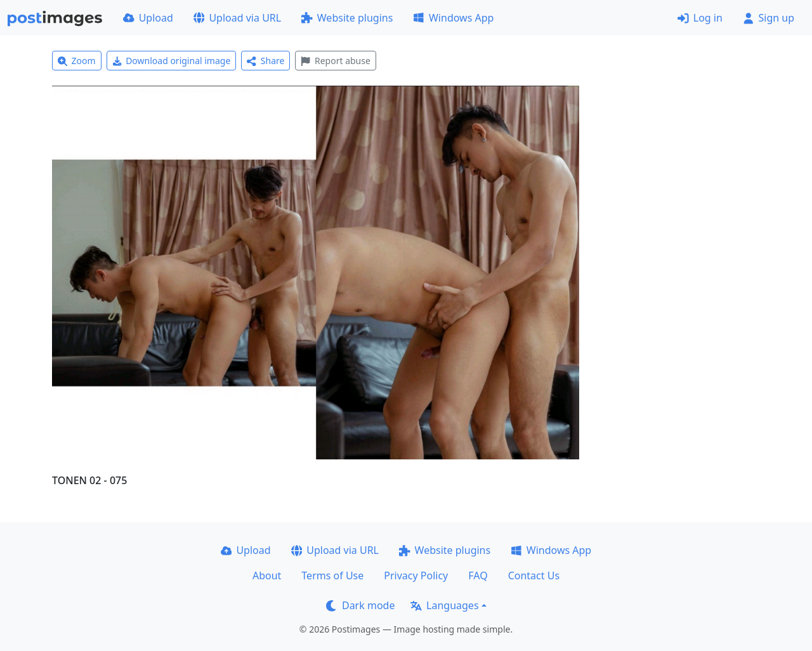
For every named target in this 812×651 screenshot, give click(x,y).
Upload (148, 18)
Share (265, 61)
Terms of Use (332, 575)
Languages (444, 605)
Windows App (453, 18)
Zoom (77, 61)
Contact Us (534, 575)
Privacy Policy (416, 575)
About (267, 575)
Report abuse (335, 61)
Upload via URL (237, 18)
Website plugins (347, 18)
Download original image (172, 61)
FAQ (478, 575)
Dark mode (360, 605)
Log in (700, 18)
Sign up (769, 18)
